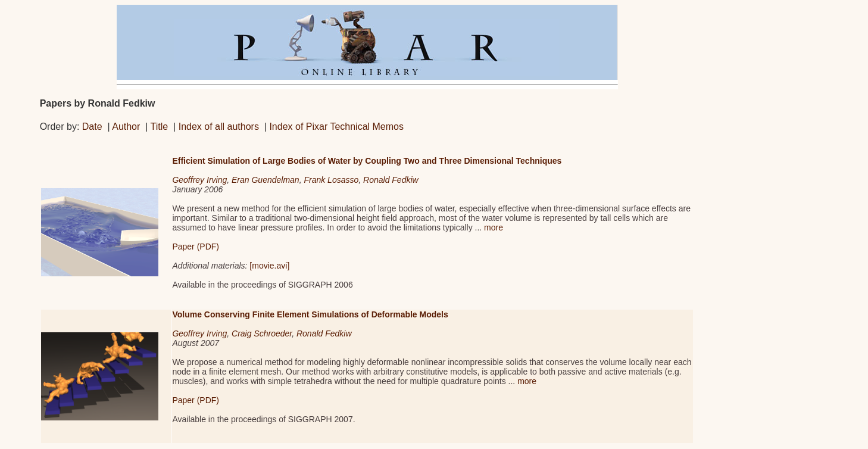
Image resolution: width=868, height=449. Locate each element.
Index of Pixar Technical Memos (336, 127)
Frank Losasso (331, 180)
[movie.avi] (269, 266)
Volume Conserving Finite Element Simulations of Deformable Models (310, 314)
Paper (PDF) (196, 247)
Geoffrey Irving (199, 180)
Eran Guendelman (266, 180)
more (494, 227)
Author (126, 127)
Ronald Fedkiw (391, 180)
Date (92, 127)
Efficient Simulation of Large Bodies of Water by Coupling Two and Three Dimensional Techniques (367, 161)
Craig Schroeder (262, 333)
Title (160, 127)
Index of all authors (219, 127)
